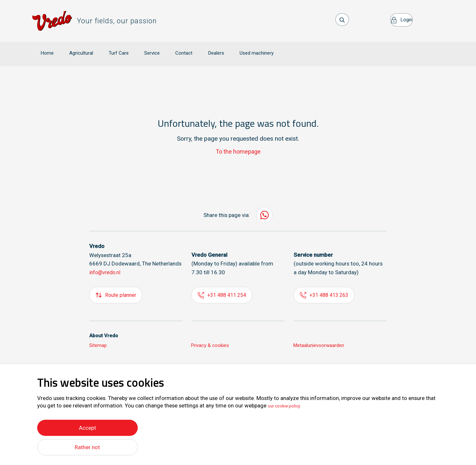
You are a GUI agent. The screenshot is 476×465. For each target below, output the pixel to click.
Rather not (87, 447)
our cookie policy (288, 404)
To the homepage (238, 142)
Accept (87, 426)
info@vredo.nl (106, 263)
